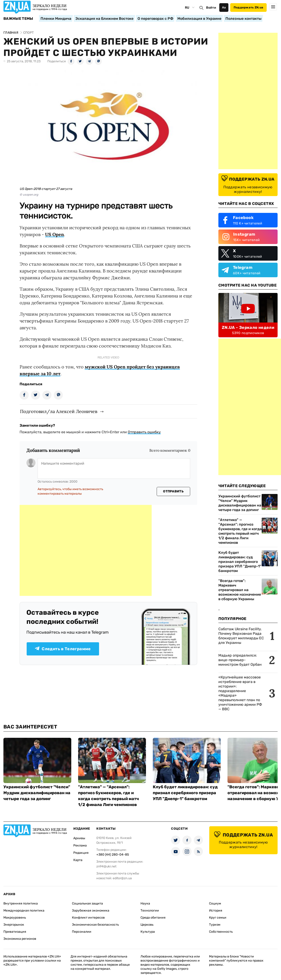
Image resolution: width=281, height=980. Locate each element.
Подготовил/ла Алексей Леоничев (59, 411)
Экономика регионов (20, 939)
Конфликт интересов (88, 918)
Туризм (215, 925)
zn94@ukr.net (106, 866)
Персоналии (82, 932)
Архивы (79, 838)
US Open (55, 234)
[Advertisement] (86, 550)
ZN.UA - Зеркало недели (248, 328)
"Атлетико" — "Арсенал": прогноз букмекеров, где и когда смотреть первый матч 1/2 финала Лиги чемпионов (240, 531)
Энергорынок (14, 925)
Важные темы (18, 19)
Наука (145, 903)
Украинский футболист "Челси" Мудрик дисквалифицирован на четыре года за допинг (240, 503)
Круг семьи (218, 918)
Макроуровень (15, 918)
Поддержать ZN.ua (248, 7)
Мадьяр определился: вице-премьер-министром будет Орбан (240, 660)
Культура (148, 932)
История (216, 911)
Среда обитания (153, 918)
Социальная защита (87, 903)
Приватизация (15, 932)
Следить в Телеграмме (63, 649)
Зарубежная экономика (91, 911)
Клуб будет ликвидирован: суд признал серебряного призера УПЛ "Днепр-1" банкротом (240, 562)
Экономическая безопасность (95, 925)
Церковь (147, 925)
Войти (211, 8)
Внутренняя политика (21, 903)
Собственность (221, 932)
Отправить (173, 491)
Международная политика (24, 911)
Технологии (150, 911)
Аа (224, 7)
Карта (78, 860)
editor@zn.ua (122, 878)
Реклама (80, 845)
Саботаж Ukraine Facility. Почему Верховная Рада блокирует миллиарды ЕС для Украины (241, 636)
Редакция (81, 853)
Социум (215, 903)
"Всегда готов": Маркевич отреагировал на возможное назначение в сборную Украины (240, 590)
